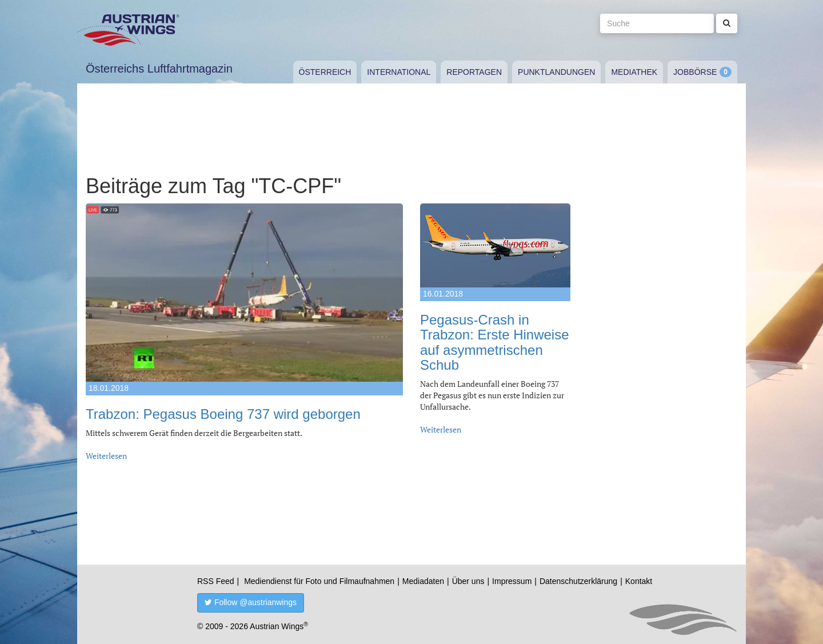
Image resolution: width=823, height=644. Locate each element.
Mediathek (634, 72)
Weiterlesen (106, 456)
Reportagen (474, 72)
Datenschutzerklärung (578, 581)
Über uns (468, 581)
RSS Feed (216, 581)
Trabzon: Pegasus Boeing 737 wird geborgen (223, 414)
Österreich (325, 72)
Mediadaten (423, 581)
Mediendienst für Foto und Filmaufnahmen (319, 581)
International (399, 72)
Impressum (512, 581)
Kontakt (639, 581)
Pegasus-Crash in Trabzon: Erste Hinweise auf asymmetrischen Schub (495, 342)
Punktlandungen (556, 72)
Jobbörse (695, 72)
